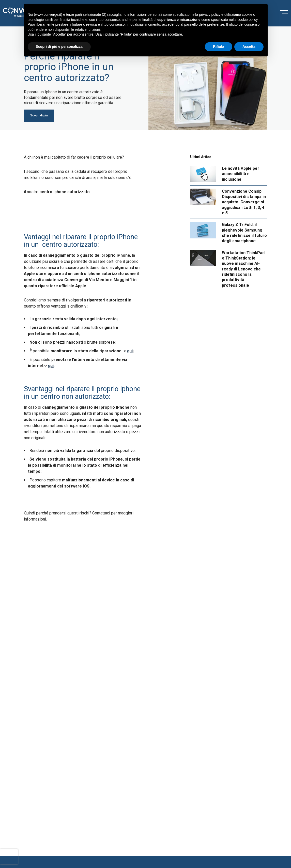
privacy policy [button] (210, 14)
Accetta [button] (249, 47)
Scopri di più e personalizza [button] (59, 47)
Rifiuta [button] (219, 47)
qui (130, 351)
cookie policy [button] (247, 20)
